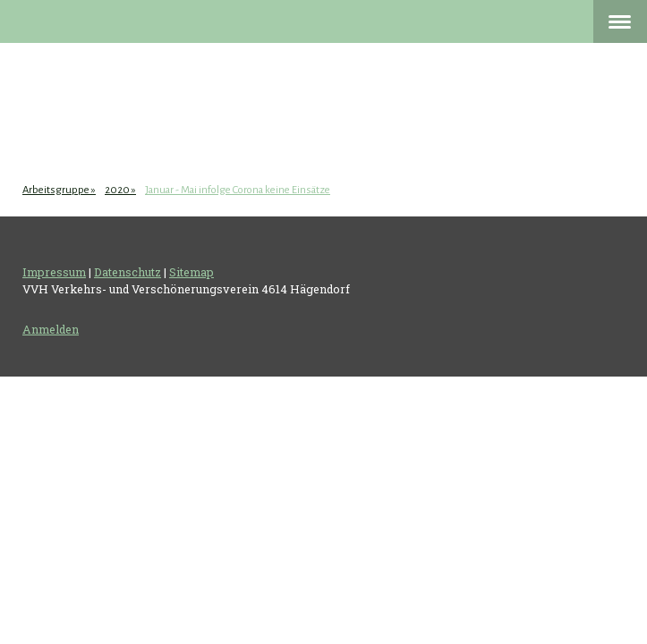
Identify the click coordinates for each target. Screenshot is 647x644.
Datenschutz (128, 272)
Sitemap (192, 272)
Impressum (54, 272)
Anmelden (51, 329)
